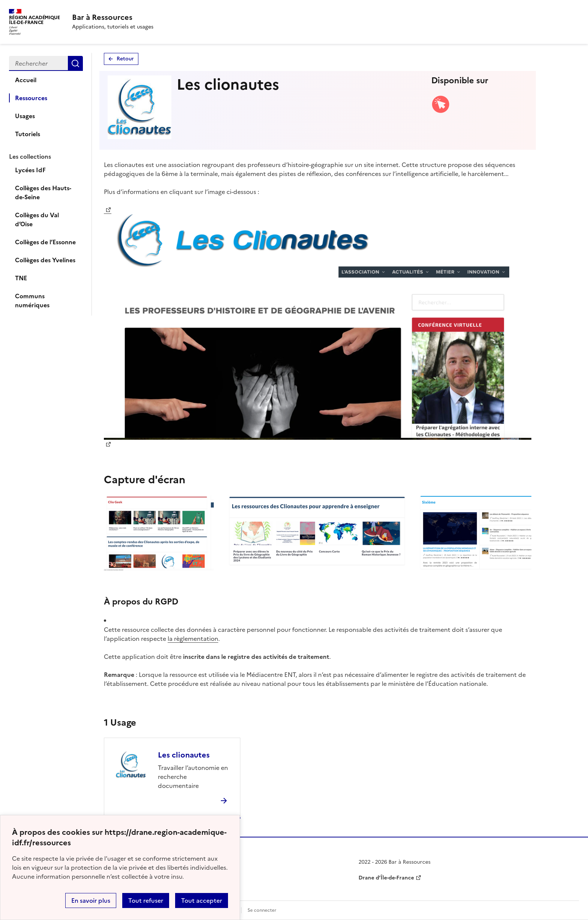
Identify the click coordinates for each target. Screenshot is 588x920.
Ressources (31, 98)
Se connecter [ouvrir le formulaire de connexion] (262, 910)
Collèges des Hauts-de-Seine (43, 192)
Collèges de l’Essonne (45, 242)
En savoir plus (91, 900)
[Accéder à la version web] (441, 111)
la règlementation (193, 639)
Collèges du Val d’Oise (37, 219)
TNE (21, 278)
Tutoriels (28, 134)
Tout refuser (146, 900)
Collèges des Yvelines (45, 260)
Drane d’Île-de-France (386, 878)
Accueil (26, 80)
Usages (25, 116)
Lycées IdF (30, 170)
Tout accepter (202, 900)
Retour (125, 59)
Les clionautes (184, 755)
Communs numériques (32, 301)
